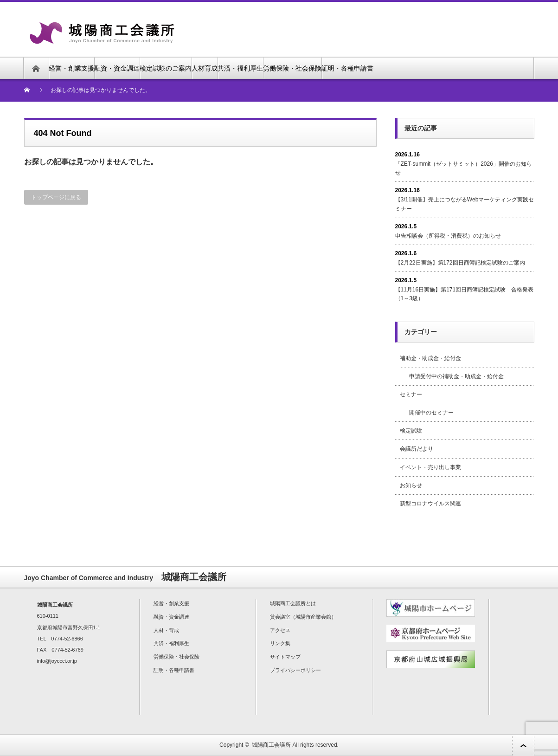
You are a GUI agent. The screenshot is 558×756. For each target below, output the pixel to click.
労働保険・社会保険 (292, 68)
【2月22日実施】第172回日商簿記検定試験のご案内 (460, 263)
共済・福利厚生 (240, 68)
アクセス (280, 630)
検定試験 (411, 431)
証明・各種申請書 (347, 68)
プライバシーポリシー (295, 670)
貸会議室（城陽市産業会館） (303, 617)
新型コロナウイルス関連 (430, 504)
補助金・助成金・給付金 (430, 358)
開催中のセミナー (431, 413)
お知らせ (411, 485)
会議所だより (417, 449)
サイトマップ (285, 657)
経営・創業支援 (71, 68)
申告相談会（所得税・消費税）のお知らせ (448, 236)
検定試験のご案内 (166, 68)
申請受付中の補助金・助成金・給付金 (456, 376)
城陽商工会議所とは (293, 603)
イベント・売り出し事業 (430, 467)
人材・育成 (166, 630)
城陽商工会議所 (271, 745)
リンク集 (280, 643)
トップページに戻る (56, 197)
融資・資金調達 (117, 68)
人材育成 (205, 68)
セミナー (411, 394)
